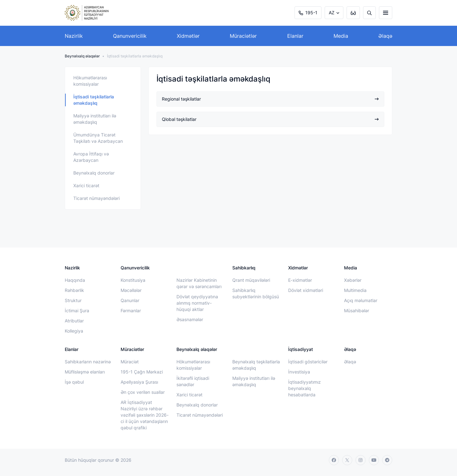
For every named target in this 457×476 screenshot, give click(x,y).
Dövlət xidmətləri (306, 290)
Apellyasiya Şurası (139, 382)
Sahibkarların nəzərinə (88, 362)
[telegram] (387, 460)
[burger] (386, 13)
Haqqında (75, 280)
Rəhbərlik (74, 290)
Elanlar (295, 36)
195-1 (308, 13)
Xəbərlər (353, 280)
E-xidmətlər (300, 280)
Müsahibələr (357, 311)
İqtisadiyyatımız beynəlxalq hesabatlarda (305, 388)
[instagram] (361, 460)
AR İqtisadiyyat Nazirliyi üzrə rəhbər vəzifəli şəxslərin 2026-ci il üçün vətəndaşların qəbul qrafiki (145, 415)
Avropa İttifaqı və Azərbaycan (91, 157)
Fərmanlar (131, 311)
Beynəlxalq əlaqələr (82, 56)
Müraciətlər (243, 36)
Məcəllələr (131, 290)
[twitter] (347, 460)
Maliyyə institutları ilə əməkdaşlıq (95, 119)
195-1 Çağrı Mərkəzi (142, 372)
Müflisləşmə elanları (85, 372)
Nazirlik (74, 36)
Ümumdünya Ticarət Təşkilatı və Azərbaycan (98, 138)
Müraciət (130, 362)
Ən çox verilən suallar (143, 392)
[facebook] (334, 460)
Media (341, 36)
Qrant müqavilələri (251, 280)
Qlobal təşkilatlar (270, 119)
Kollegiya (74, 331)
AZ (332, 13)
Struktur (73, 300)
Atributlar (74, 321)
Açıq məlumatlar (361, 300)
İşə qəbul (74, 382)
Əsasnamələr (190, 319)
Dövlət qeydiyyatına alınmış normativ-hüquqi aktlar (197, 303)
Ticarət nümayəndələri (96, 198)
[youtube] (374, 460)
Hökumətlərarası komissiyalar (90, 81)
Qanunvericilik (130, 36)
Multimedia (355, 290)
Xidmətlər (188, 36)
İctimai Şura (77, 311)
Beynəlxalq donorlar (94, 173)
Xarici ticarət (86, 185)
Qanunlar (130, 300)
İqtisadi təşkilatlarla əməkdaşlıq (94, 100)
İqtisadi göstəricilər (308, 362)
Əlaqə (385, 36)
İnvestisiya (299, 372)
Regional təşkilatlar (270, 99)
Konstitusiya (133, 280)
